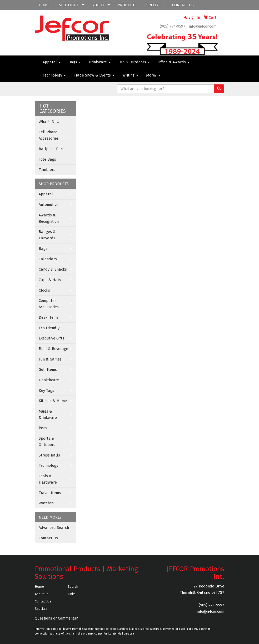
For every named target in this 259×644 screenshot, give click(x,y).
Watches (46, 503)
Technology (54, 75)
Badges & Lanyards (47, 235)
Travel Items (50, 493)
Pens (43, 428)
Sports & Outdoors (47, 442)
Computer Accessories (49, 304)
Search (73, 587)
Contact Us (48, 538)
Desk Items (49, 317)
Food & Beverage (53, 349)
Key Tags (46, 391)
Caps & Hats (50, 280)
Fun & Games (50, 359)
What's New (49, 122)
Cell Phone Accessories (49, 135)
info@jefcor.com (203, 26)
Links (72, 594)
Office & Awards (174, 62)
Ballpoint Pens (52, 149)
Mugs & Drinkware (48, 414)
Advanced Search (54, 528)
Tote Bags (47, 159)
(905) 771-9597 (173, 26)
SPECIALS (155, 5)
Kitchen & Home (53, 401)
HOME (44, 5)
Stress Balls (49, 455)
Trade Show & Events (94, 75)
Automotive (49, 205)
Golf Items (48, 369)
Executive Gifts (51, 338)
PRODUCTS (127, 5)
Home (39, 587)
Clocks (44, 290)
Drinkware (100, 62)
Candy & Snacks (53, 269)
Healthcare (49, 380)
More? (153, 75)
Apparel (52, 62)
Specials (41, 609)
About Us (42, 594)
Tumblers (47, 170)
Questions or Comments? (56, 618)
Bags (75, 62)
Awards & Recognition (49, 218)
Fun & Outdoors (134, 62)
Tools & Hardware (48, 479)
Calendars (48, 259)
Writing (130, 75)
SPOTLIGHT (69, 5)
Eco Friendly (49, 328)
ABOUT (98, 5)
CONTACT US (183, 5)
